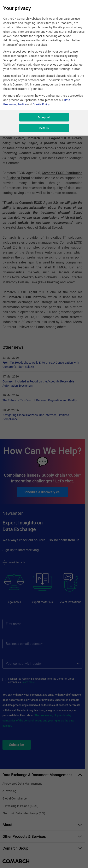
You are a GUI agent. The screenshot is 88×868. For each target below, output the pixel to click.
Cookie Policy (41, 104)
